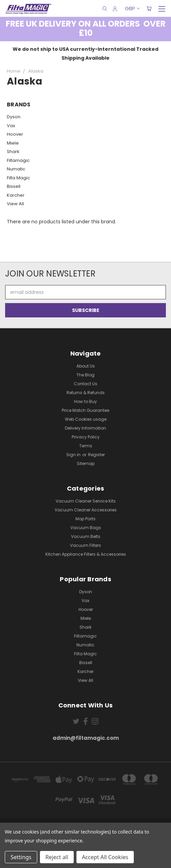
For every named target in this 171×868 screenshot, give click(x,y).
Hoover (15, 134)
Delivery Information (85, 428)
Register (96, 455)
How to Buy (85, 401)
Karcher (16, 195)
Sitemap (86, 463)
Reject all (57, 857)
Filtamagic (18, 160)
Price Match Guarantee (85, 410)
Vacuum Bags (86, 528)
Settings (21, 857)
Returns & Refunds (86, 393)
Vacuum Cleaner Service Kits (86, 501)
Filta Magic (18, 178)
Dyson (14, 117)
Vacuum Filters (85, 545)
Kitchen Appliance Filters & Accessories (86, 554)
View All (15, 204)
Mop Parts (85, 519)
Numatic (16, 169)
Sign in (74, 455)
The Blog (85, 375)
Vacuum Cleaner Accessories (86, 510)
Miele (13, 143)
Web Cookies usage (86, 419)
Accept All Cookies (105, 857)
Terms (86, 446)
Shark (13, 152)
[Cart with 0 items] (149, 9)
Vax (11, 126)
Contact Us (85, 384)
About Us (86, 366)
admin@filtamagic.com (86, 738)
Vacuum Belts (86, 536)
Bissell (14, 186)
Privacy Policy (86, 437)
